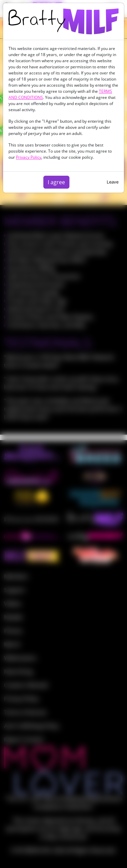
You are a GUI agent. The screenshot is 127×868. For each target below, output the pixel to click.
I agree (56, 182)
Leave (113, 182)
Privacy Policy (29, 157)
